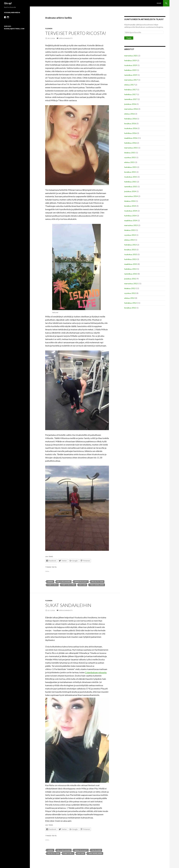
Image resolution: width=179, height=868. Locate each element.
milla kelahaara (64, 582)
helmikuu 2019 (130, 70)
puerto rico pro (68, 585)
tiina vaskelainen (97, 585)
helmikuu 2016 (130, 143)
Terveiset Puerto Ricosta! (76, 33)
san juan (83, 585)
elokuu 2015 (129, 162)
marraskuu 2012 (131, 283)
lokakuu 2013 (130, 230)
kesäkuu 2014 (130, 206)
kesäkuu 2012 (130, 308)
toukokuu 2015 (131, 177)
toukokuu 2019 (131, 65)
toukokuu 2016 (131, 128)
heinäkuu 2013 (130, 245)
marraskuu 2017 (131, 80)
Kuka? (159, 3)
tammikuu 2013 (131, 274)
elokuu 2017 (129, 85)
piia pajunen (96, 850)
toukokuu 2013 (131, 254)
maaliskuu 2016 (131, 138)
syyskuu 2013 (130, 235)
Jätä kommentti (66, 38)
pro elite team (97, 582)
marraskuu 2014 (131, 196)
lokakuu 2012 (130, 288)
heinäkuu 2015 (130, 167)
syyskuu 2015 (130, 157)
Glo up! (8, 3)
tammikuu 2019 (131, 75)
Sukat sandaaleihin (68, 605)
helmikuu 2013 (130, 269)
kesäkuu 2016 (130, 123)
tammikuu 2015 (131, 186)
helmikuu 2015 (130, 182)
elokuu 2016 (129, 114)
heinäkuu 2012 (130, 303)
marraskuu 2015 (131, 148)
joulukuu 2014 (130, 191)
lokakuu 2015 (130, 153)
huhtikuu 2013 (130, 259)
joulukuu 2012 (130, 279)
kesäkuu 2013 (130, 250)
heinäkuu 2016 (130, 119)
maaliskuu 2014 (131, 220)
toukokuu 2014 (131, 211)
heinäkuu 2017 (130, 90)
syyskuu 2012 (130, 293)
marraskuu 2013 (131, 225)
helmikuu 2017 (130, 94)
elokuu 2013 (129, 240)
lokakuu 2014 (130, 201)
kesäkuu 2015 (130, 172)
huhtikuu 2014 (130, 216)
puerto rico (53, 585)
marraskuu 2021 (131, 56)
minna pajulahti (81, 582)
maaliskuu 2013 (131, 264)
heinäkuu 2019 (130, 60)
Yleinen (49, 28)
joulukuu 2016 (130, 104)
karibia (50, 582)
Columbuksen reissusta (96, 672)
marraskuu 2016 (131, 109)
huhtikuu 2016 (130, 133)
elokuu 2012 (129, 298)
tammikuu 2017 (131, 99)
